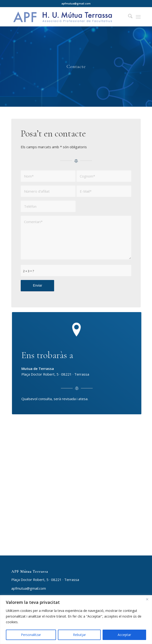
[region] (76, 620)
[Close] (147, 599)
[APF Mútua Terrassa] (63, 17)
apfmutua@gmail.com (29, 588)
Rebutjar (79, 635)
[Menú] (138, 17)
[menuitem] (128, 17)
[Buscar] (128, 17)
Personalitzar (31, 635)
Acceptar (124, 635)
